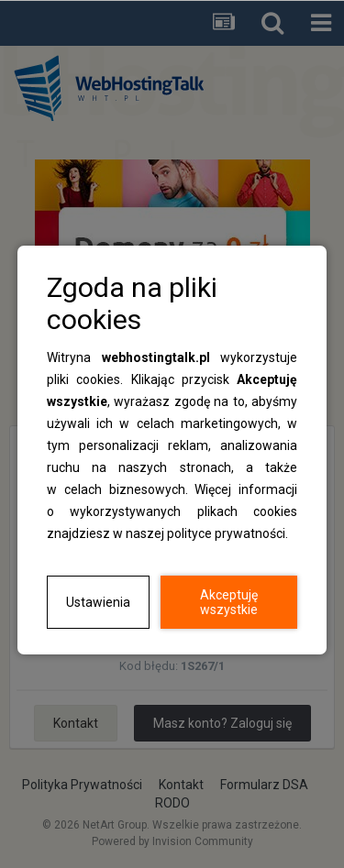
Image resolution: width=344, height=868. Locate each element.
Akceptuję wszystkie (229, 602)
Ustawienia (98, 602)
